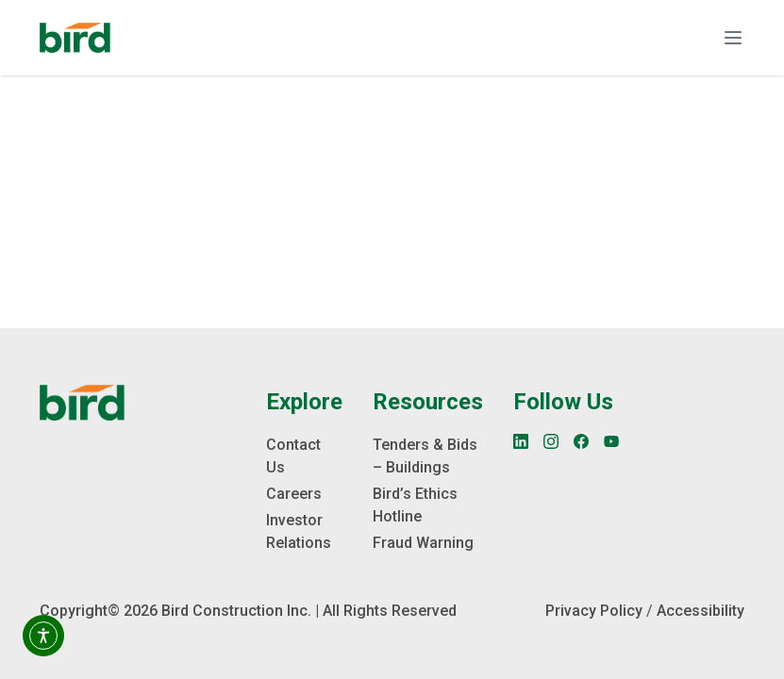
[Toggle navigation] (733, 38)
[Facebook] (581, 441)
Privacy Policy (594, 611)
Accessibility (701, 611)
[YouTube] (611, 441)
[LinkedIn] (521, 441)
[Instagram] (551, 441)
